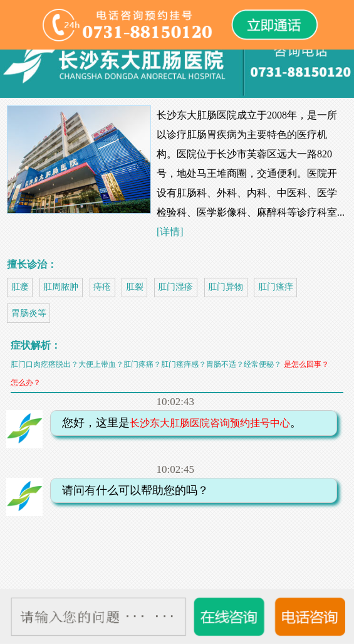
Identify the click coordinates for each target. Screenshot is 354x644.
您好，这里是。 (177, 423)
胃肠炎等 (29, 313)
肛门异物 (226, 287)
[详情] (170, 232)
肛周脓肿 (61, 287)
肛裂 (135, 287)
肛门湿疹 (175, 287)
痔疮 (102, 287)
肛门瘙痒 (276, 287)
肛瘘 (20, 287)
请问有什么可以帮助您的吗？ (131, 490)
